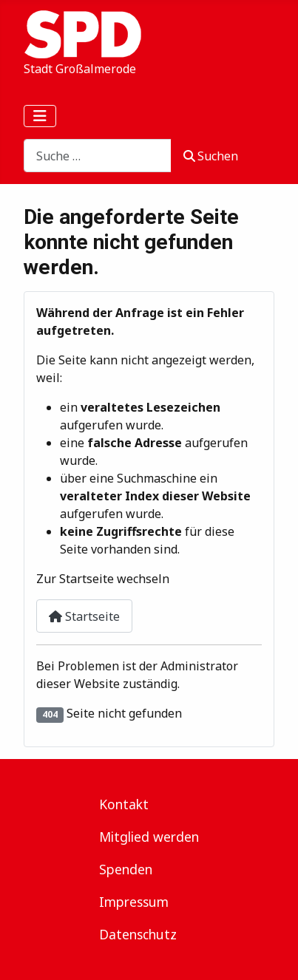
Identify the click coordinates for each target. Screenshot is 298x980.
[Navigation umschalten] (40, 116)
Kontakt (124, 804)
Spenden (126, 869)
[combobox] (98, 156)
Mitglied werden (149, 837)
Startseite (84, 616)
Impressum (134, 902)
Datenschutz (138, 934)
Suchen (211, 156)
